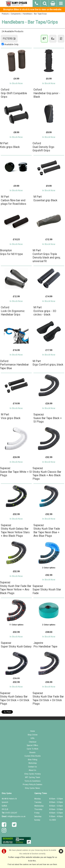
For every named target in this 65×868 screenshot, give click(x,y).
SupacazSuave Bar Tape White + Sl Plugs (16, 472)
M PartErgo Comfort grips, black (48, 363)
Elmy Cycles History (33, 774)
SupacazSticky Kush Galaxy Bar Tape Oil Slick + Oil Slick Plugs (15, 698)
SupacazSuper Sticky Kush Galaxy (16, 645)
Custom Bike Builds (33, 756)
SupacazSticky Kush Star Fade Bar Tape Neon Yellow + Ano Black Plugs (16, 588)
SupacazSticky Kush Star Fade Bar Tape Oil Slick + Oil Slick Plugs (48, 698)
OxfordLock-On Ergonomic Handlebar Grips (13, 311)
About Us (32, 770)
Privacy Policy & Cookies (32, 784)
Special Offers (32, 745)
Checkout (32, 742)
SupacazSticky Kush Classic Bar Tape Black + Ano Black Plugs (47, 473)
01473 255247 (11, 813)
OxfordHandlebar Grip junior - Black (47, 93)
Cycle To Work (32, 749)
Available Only (11, 44)
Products (5, 14)
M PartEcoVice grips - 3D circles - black (45, 311)
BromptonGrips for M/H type (11, 252)
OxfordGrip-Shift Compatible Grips (14, 93)
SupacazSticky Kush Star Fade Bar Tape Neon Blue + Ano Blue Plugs (47, 530)
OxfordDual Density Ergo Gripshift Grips (43, 147)
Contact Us (32, 767)
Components (16, 14)
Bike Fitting (33, 760)
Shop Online (33, 735)
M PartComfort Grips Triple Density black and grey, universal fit (47, 256)
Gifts (32, 738)
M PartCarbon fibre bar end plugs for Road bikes (14, 200)
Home (32, 731)
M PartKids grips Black (10, 145)
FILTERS (9, 39)
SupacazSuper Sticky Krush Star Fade (47, 590)
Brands (32, 753)
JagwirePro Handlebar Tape (45, 645)
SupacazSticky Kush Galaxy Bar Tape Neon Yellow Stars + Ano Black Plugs (15, 530)
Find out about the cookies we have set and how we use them (32, 864)
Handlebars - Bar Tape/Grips (35, 14)
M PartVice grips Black (11, 416)
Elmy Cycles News (32, 788)
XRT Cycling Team (32, 777)
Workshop (32, 763)
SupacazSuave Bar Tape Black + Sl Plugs (48, 418)
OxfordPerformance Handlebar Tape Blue (14, 365)
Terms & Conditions (32, 781)
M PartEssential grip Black (45, 198)
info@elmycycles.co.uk (16, 816)
